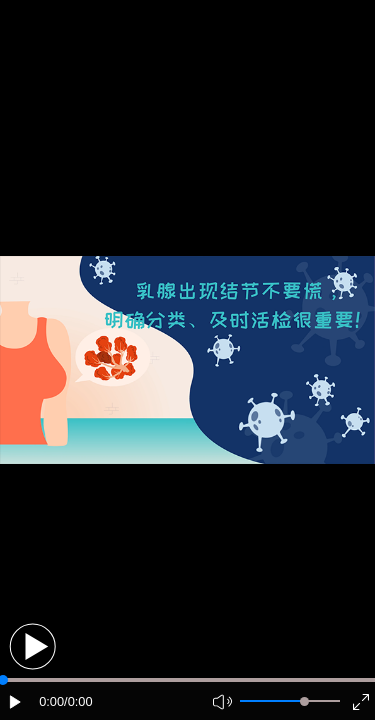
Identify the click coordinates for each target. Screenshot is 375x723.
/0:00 (78, 701)
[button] (32, 646)
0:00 (51, 701)
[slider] (304, 701)
